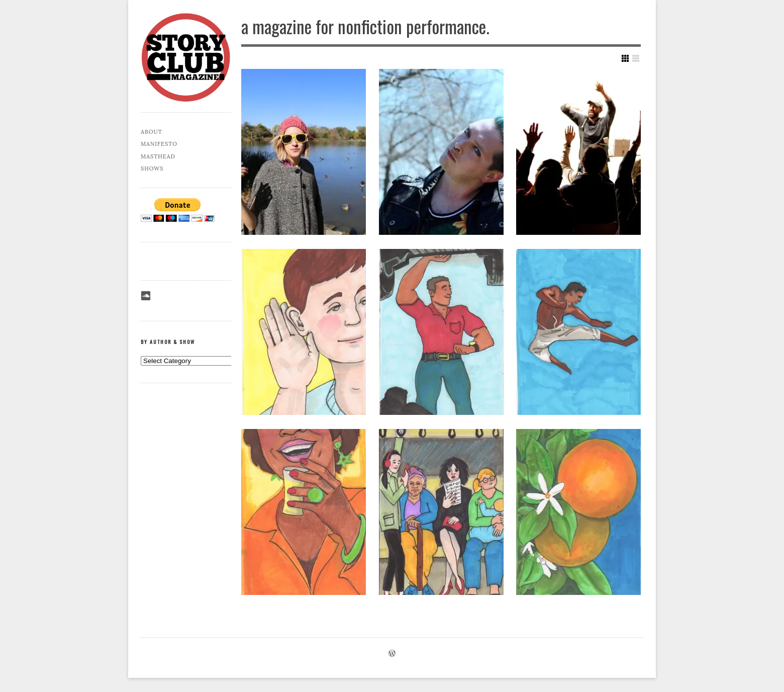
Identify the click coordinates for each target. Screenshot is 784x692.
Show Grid (625, 58)
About (152, 132)
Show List (636, 58)
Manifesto (159, 144)
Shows (152, 168)
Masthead (158, 156)
